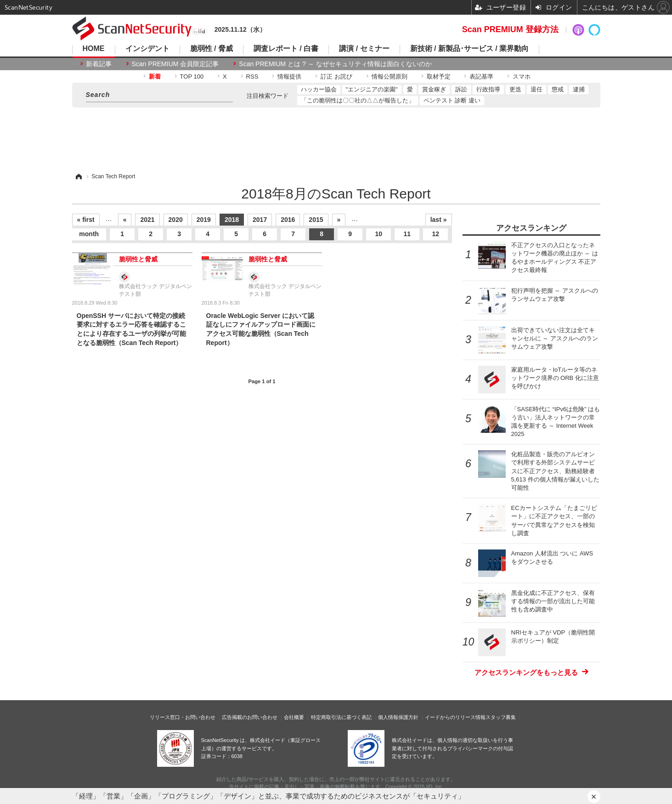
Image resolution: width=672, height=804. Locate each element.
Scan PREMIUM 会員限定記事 (175, 64)
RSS (252, 76)
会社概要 (294, 717)
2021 (147, 220)
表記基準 (481, 76)
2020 (176, 220)
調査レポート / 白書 (286, 49)
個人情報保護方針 (398, 717)
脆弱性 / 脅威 (212, 49)
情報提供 (289, 76)
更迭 (515, 89)
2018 (232, 220)
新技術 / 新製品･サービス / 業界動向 (470, 49)
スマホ (522, 76)
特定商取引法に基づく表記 (341, 717)
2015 (316, 220)
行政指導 (488, 89)
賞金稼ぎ (434, 89)
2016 (288, 220)
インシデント (147, 49)
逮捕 (579, 89)
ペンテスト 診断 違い (452, 100)
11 (407, 234)
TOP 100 (192, 76)
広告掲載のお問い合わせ (250, 717)
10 (378, 234)
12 (435, 234)
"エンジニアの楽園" (372, 89)
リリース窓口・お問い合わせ (183, 717)
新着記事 (99, 64)
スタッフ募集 (501, 717)
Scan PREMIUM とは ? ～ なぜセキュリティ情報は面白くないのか (335, 64)
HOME (94, 49)
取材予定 (439, 76)
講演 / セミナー (364, 49)
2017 (260, 220)
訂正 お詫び (336, 76)
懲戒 (558, 89)
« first (86, 220)
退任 (536, 89)
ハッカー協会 (319, 89)
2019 (204, 220)
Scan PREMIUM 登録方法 (510, 29)
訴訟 (461, 89)
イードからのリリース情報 (455, 717)
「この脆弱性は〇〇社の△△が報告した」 (358, 100)
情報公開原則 (390, 76)
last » (439, 220)
